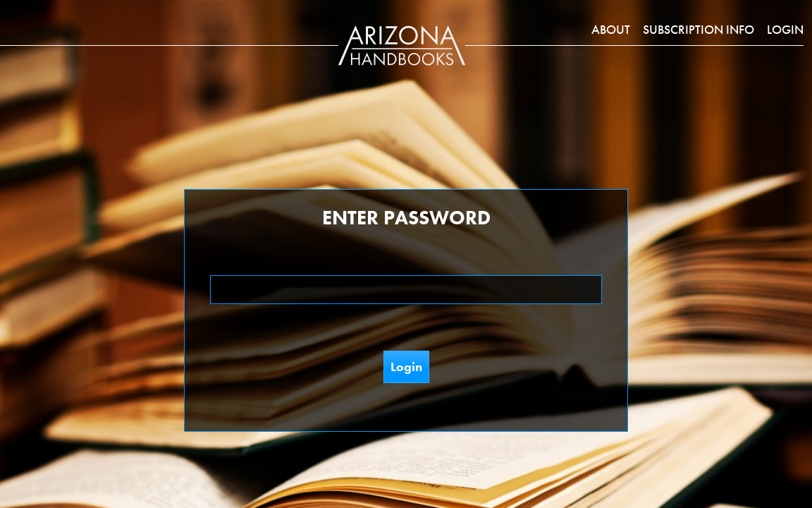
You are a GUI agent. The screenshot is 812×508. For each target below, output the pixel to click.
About (611, 29)
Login (785, 29)
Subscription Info (699, 29)
